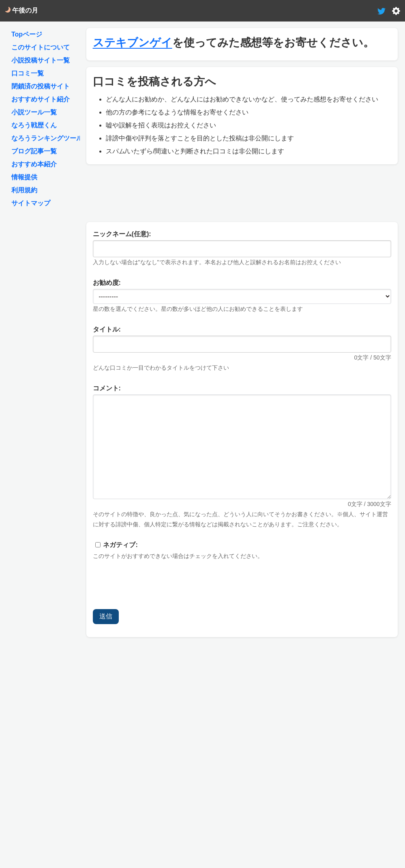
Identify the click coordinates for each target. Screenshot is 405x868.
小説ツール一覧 (34, 112)
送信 (106, 616)
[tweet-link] (381, 10)
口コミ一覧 (28, 73)
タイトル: (107, 329)
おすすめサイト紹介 (41, 99)
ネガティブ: (120, 545)
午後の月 (21, 10)
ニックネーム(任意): (122, 234)
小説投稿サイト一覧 (41, 60)
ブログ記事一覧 (34, 151)
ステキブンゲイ (133, 43)
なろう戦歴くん (34, 125)
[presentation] (154, 587)
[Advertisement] (242, 191)
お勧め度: (107, 283)
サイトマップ (31, 203)
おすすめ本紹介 (34, 164)
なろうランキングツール (47, 138)
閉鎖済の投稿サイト (41, 86)
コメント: (107, 388)
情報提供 (24, 177)
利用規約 (24, 190)
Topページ (27, 34)
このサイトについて (41, 47)
